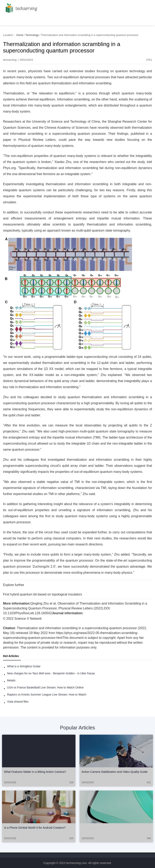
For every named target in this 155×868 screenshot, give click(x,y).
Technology (32, 35)
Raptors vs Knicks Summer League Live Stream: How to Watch (47, 695)
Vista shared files (18, 702)
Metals (11, 680)
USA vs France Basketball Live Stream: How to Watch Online (45, 687)
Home (20, 35)
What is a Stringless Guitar (24, 666)
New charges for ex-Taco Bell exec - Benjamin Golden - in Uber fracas (51, 673)
